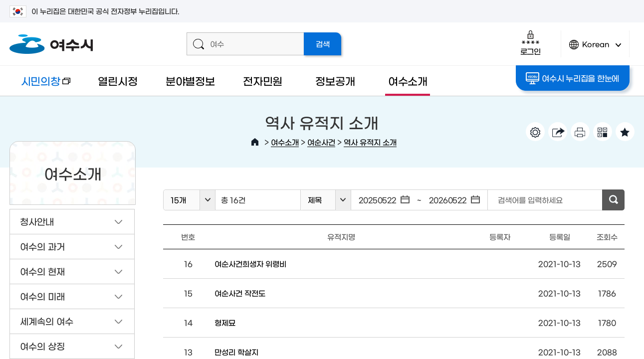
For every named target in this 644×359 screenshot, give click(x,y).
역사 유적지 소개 (370, 142)
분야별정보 (190, 81)
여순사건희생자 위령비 (250, 264)
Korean (595, 49)
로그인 (531, 43)
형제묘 (225, 322)
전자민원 (263, 81)
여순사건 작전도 (240, 293)
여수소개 (408, 81)
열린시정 (117, 81)
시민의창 (40, 86)
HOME (255, 142)
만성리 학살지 (236, 352)
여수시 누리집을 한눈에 (572, 78)
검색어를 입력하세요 (530, 200)
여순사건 (321, 142)
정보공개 (335, 81)
